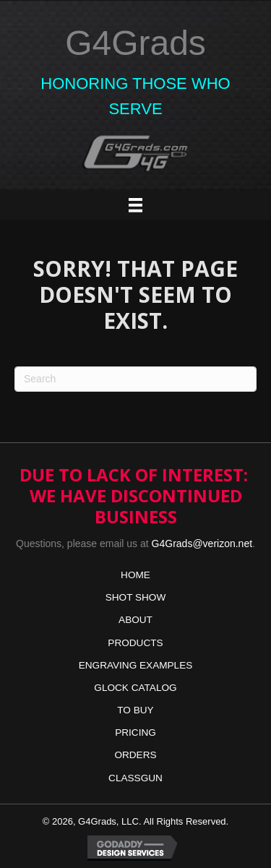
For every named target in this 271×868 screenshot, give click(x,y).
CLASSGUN (135, 778)
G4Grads (135, 43)
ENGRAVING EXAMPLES (136, 665)
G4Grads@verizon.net (202, 543)
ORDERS (135, 755)
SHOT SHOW (136, 597)
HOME (135, 575)
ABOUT (135, 620)
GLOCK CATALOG (135, 688)
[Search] (135, 379)
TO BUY (135, 710)
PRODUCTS (135, 643)
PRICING (135, 732)
